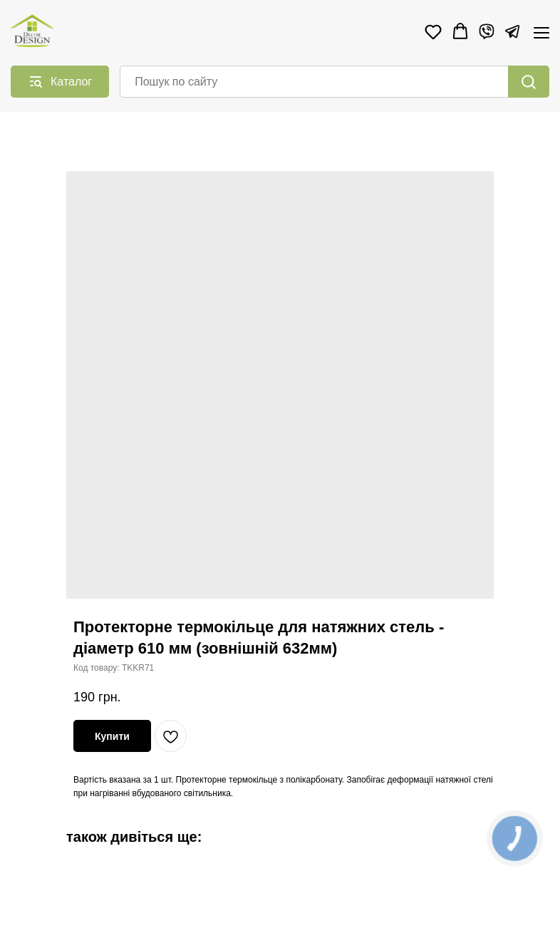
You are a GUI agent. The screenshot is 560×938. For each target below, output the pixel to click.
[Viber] (487, 31)
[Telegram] (512, 31)
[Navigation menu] (541, 32)
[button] (433, 31)
